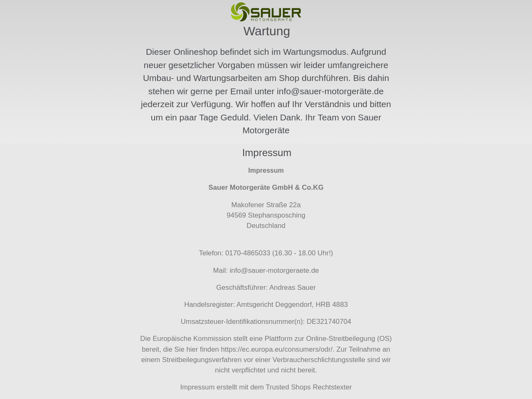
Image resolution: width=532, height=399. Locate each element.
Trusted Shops (288, 387)
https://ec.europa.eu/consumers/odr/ (277, 349)
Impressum (197, 387)
